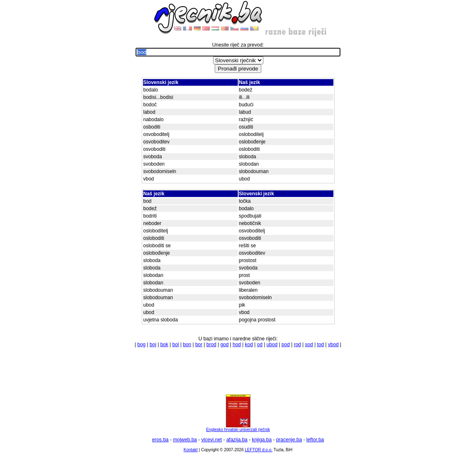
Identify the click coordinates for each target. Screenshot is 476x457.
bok (164, 345)
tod (320, 345)
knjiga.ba (262, 440)
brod (211, 345)
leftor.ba (315, 440)
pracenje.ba (289, 440)
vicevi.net (211, 440)
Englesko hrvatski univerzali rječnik (238, 428)
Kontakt (191, 450)
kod (249, 345)
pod (286, 345)
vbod (333, 345)
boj (153, 345)
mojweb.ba (185, 440)
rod (297, 345)
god (225, 345)
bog (141, 345)
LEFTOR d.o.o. (259, 450)
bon (187, 345)
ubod (272, 345)
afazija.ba (237, 440)
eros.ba (160, 440)
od (259, 345)
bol (176, 345)
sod (309, 345)
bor (199, 345)
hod (237, 345)
